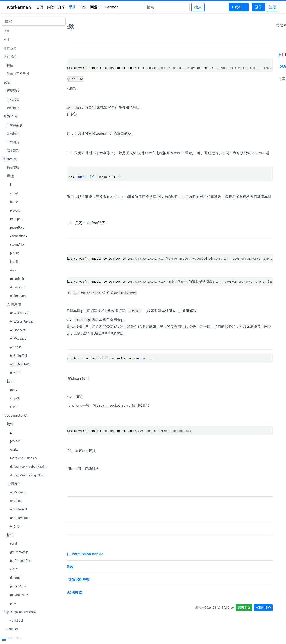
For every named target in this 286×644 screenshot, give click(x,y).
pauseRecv (18, 586)
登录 (259, 7)
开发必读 (10, 48)
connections (19, 236)
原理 (7, 40)
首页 (40, 7)
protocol (16, 210)
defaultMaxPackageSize (27, 475)
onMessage (18, 339)
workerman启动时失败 (89, 528)
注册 (273, 7)
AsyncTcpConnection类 (20, 612)
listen (14, 407)
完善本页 (254, 608)
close (14, 569)
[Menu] (32, 640)
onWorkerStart (20, 313)
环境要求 (13, 91)
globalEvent (18, 296)
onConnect (18, 330)
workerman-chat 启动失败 (92, 541)
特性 (10, 65)
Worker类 (10, 159)
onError (15, 373)
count (14, 193)
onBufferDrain (20, 364)
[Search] (167, 7)
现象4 (77, 417)
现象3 (77, 345)
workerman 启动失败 (88, 503)
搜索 (198, 7)
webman (111, 7)
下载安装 (13, 99)
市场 (83, 7)
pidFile (15, 253)
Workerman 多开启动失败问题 (96, 567)
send (13, 544)
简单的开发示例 (18, 74)
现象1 (77, 38)
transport (16, 219)
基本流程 (13, 151)
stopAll (15, 398)
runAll (14, 390)
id (11, 185)
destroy (15, 578)
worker (15, 450)
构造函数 (13, 168)
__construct (15, 620)
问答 (51, 7)
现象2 (77, 235)
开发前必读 (15, 125)
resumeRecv (19, 595)
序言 (7, 31)
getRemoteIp (19, 552)
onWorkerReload (22, 321)
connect (12, 629)
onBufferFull (19, 356)
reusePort (17, 227)
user (13, 270)
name (14, 202)
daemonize (18, 287)
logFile (15, 262)
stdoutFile (17, 245)
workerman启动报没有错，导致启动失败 (104, 580)
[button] (96, 7)
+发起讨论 (273, 608)
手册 (72, 7)
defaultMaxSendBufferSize (29, 467)
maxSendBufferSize (24, 458)
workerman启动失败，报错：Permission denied (111, 554)
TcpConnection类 (15, 415)
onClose (16, 347)
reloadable (17, 279)
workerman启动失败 (96, 26)
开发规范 (13, 142)
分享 (62, 7)
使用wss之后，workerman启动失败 (100, 592)
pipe (13, 603)
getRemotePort (21, 561)
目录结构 (13, 134)
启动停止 (13, 108)
